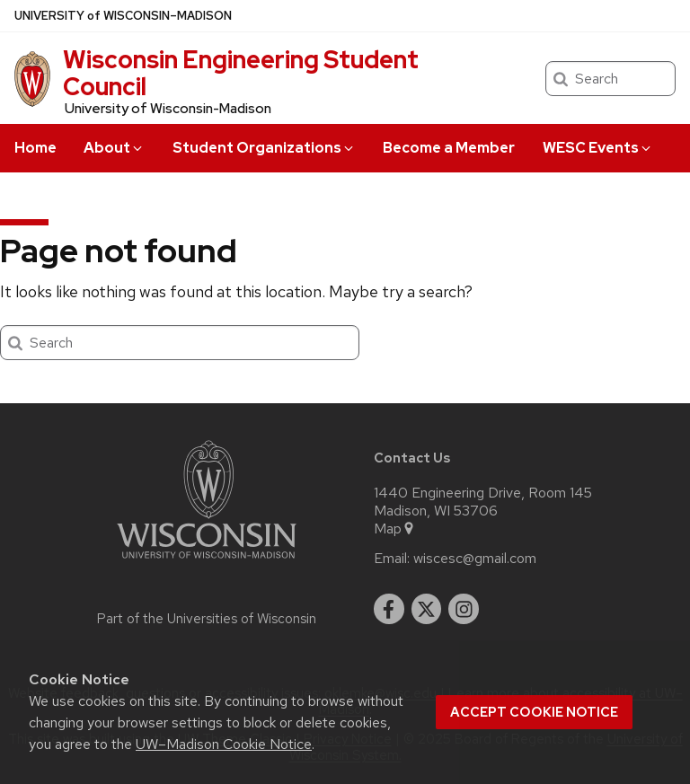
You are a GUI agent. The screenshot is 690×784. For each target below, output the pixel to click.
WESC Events (598, 148)
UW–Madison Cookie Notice (224, 744)
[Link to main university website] (207, 562)
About (114, 148)
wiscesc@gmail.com (475, 559)
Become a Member (449, 148)
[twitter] (427, 609)
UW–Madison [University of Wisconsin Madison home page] (123, 16)
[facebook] (389, 609)
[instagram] (464, 609)
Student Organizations (264, 148)
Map (395, 529)
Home (35, 148)
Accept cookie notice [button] (534, 712)
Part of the (207, 619)
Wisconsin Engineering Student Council (241, 73)
